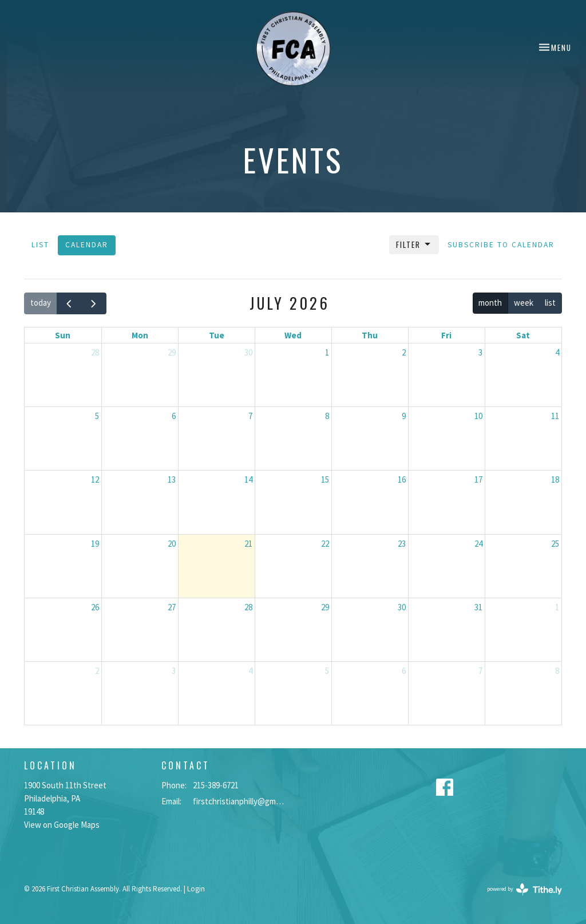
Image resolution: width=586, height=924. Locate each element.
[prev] (69, 303)
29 (172, 352)
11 (555, 416)
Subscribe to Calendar (501, 245)
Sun (63, 335)
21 (248, 544)
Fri (446, 335)
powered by (524, 889)
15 (325, 479)
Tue (217, 335)
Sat (523, 335)
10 (478, 416)
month (490, 303)
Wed (293, 335)
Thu (370, 335)
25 (555, 544)
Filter (414, 244)
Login (196, 889)
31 (478, 607)
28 (95, 352)
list (550, 303)
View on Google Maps (62, 825)
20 (172, 544)
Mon (140, 335)
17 (478, 479)
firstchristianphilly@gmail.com (240, 801)
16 (402, 479)
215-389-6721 (216, 785)
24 (478, 544)
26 (95, 607)
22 (325, 544)
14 (248, 479)
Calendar (87, 245)
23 (402, 544)
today (41, 303)
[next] (94, 303)
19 (95, 544)
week (524, 303)
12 (95, 479)
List (40, 245)
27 (172, 607)
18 (555, 479)
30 (248, 352)
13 (172, 479)
